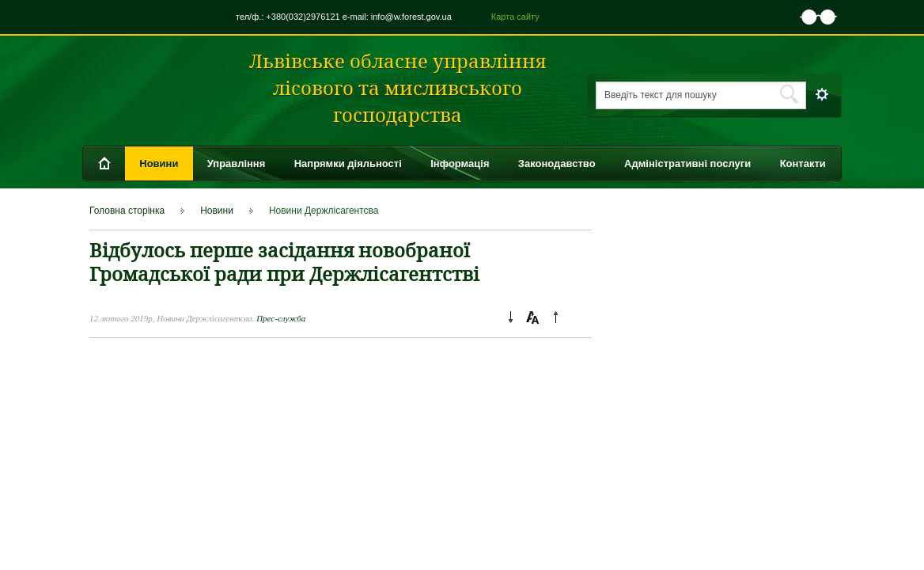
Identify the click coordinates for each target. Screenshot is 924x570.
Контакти (803, 163)
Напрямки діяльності (348, 163)
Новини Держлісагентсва (324, 211)
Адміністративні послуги (687, 163)
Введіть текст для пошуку (661, 95)
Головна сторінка (127, 211)
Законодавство (557, 163)
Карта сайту (515, 17)
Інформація (460, 163)
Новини (159, 163)
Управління (237, 163)
